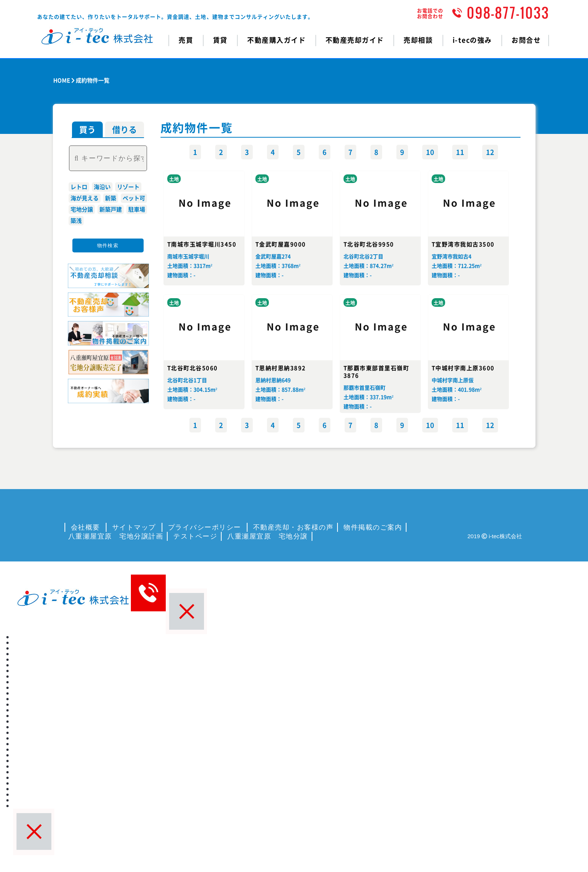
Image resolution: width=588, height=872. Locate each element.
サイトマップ (134, 527)
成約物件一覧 (93, 80)
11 (460, 152)
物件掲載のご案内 (373, 527)
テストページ (195, 536)
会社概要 (85, 527)
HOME (62, 80)
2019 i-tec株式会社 (495, 536)
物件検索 (108, 245)
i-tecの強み (472, 40)
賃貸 (19, 654)
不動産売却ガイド (355, 40)
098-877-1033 (508, 13)
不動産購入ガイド (276, 40)
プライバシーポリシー (205, 527)
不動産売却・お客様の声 (293, 527)
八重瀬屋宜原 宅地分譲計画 (116, 536)
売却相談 (418, 40)
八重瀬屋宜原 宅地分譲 (268, 536)
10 (430, 152)
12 (490, 152)
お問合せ (526, 40)
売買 (19, 642)
